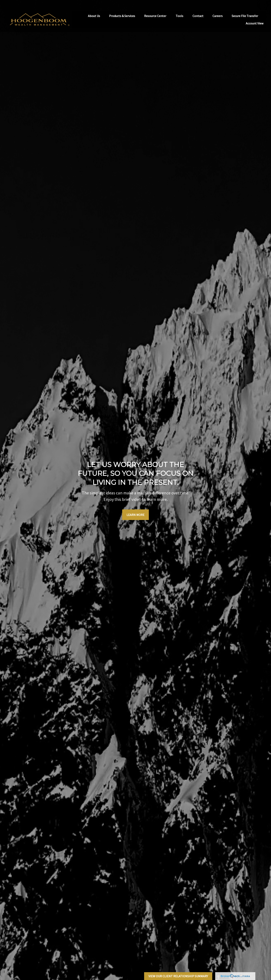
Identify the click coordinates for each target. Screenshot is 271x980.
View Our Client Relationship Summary (178, 976)
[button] (94, 9)
